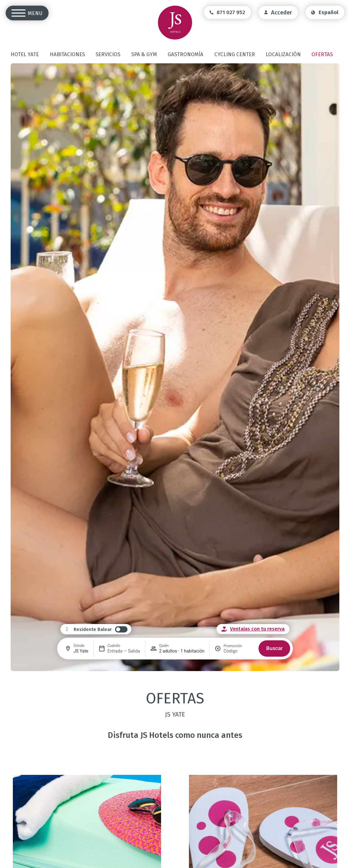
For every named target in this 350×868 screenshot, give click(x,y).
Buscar (274, 648)
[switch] (101, 629)
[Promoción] (238, 651)
